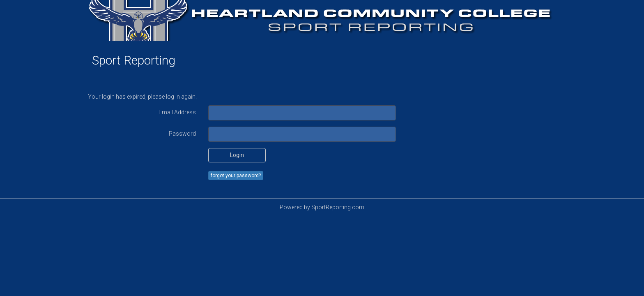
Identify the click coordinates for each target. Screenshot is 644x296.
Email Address (177, 112)
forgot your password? (236, 176)
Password (182, 134)
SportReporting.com (338, 207)
